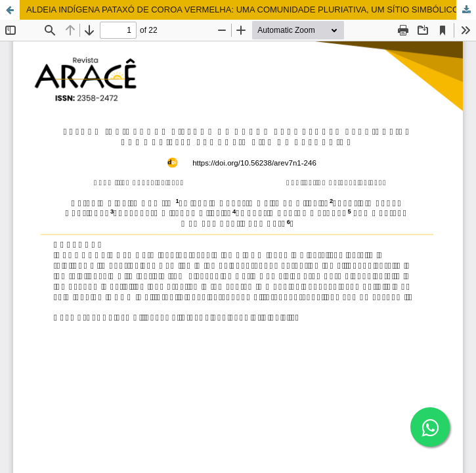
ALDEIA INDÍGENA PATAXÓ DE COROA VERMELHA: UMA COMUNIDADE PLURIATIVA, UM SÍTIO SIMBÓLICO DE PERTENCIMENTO (251, 10)
